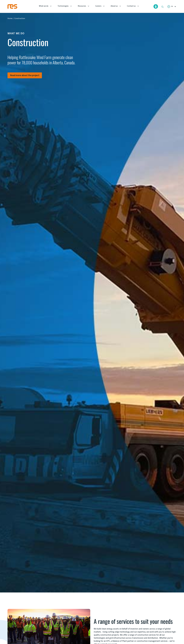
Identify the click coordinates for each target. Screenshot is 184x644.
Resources (82, 6)
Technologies (63, 6)
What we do (44, 6)
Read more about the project (25, 75)
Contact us (131, 6)
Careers (98, 6)
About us (114, 6)
